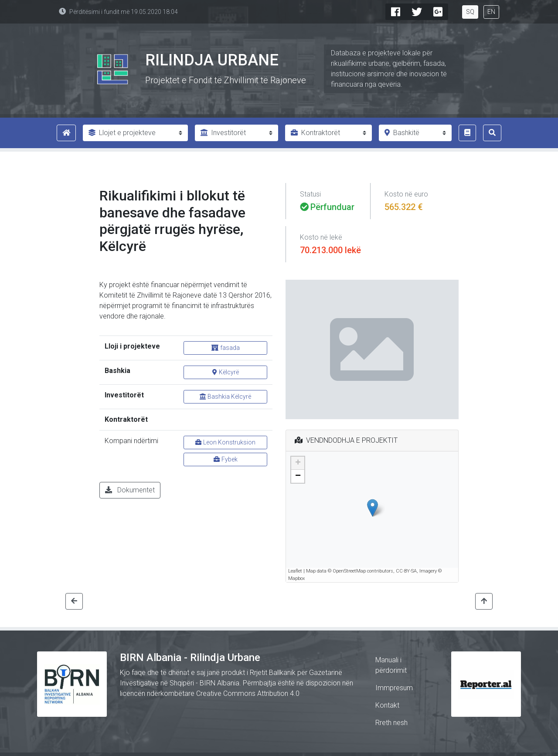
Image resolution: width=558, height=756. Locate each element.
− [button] (298, 476)
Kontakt (387, 705)
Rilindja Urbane (212, 60)
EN (491, 12)
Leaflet (295, 571)
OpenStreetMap (349, 571)
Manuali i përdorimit (391, 665)
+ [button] (298, 463)
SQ (470, 12)
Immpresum (394, 688)
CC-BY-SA (406, 571)
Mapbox (296, 578)
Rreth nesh (391, 723)
